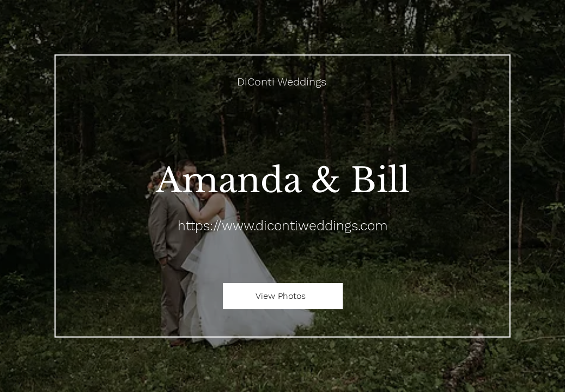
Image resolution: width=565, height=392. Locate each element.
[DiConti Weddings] (283, 82)
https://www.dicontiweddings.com (282, 226)
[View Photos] (283, 296)
